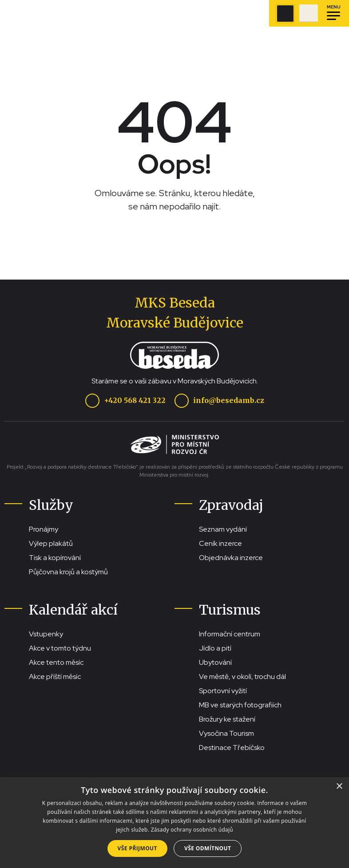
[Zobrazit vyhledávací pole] (285, 14)
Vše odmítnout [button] (208, 848)
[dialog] (174, 823)
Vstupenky (46, 634)
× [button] (339, 787)
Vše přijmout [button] (137, 848)
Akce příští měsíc (55, 677)
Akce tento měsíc (56, 662)
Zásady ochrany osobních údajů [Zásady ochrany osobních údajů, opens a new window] (192, 830)
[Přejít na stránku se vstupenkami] (309, 13)
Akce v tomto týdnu (60, 648)
